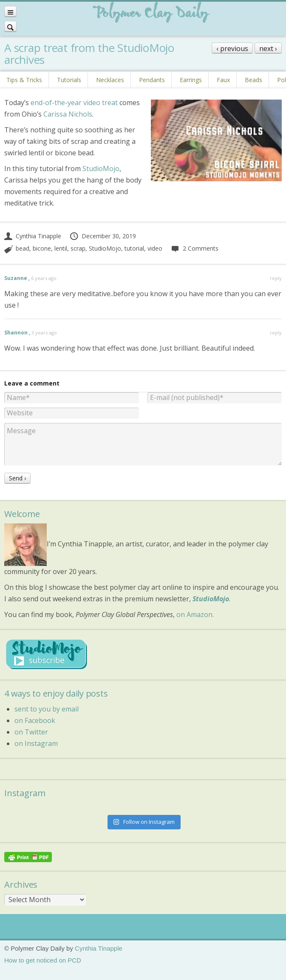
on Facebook (35, 720)
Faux (223, 80)
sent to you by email (47, 709)
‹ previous (232, 49)
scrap (78, 248)
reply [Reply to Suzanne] (276, 278)
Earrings (191, 80)
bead (23, 248)
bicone (42, 248)
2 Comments (194, 248)
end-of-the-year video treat (74, 103)
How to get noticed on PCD (43, 960)
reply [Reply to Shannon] (276, 333)
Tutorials (69, 80)
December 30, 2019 (103, 236)
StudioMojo (101, 169)
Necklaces (110, 80)
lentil (61, 248)
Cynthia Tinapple (33, 236)
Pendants (152, 80)
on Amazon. (195, 614)
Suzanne (16, 278)
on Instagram (36, 743)
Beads (253, 80)
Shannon (16, 333)
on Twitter (31, 732)
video (155, 248)
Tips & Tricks (24, 80)
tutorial (134, 248)
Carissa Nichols (68, 114)
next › (268, 49)
